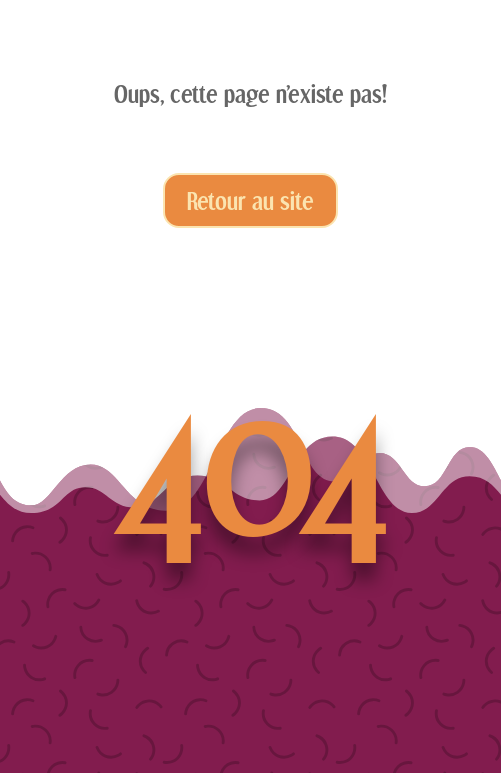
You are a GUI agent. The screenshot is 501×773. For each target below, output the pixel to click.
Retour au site (250, 200)
